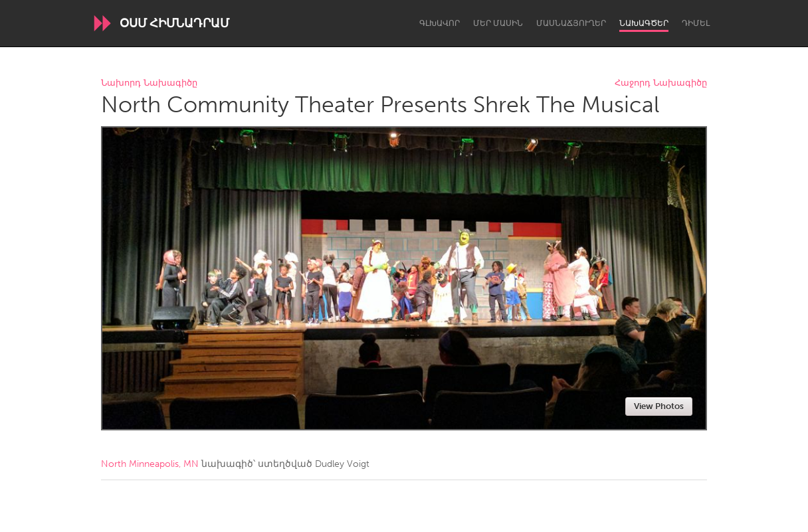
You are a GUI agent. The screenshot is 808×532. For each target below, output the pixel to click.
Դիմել (696, 23)
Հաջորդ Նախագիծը (661, 83)
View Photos (659, 406)
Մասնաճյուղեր (571, 23)
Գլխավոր (440, 23)
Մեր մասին (498, 23)
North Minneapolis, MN (150, 464)
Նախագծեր (644, 23)
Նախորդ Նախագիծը (149, 83)
